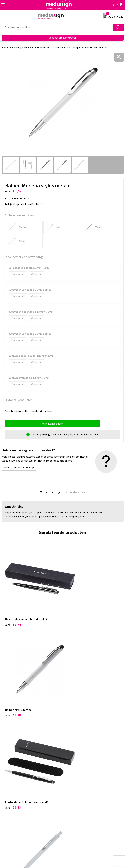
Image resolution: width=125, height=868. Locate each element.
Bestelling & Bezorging (15, 797)
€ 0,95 (74, 608)
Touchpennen (62, 47)
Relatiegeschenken (23, 47)
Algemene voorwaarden (78, 792)
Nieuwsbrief (71, 746)
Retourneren (9, 802)
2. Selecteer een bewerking (24, 257)
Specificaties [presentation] (75, 492)
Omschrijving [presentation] (50, 492)
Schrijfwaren (44, 47)
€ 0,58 (74, 685)
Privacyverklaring (74, 802)
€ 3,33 (13, 685)
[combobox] (57, 27)
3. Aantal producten (19, 400)
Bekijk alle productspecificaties (24, 204)
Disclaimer (70, 807)
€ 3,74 (13, 608)
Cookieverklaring (74, 797)
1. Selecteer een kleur (20, 215)
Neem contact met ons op (19, 467)
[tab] (50, 492)
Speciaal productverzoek (62, 38)
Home (5, 47)
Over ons (69, 741)
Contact (6, 792)
